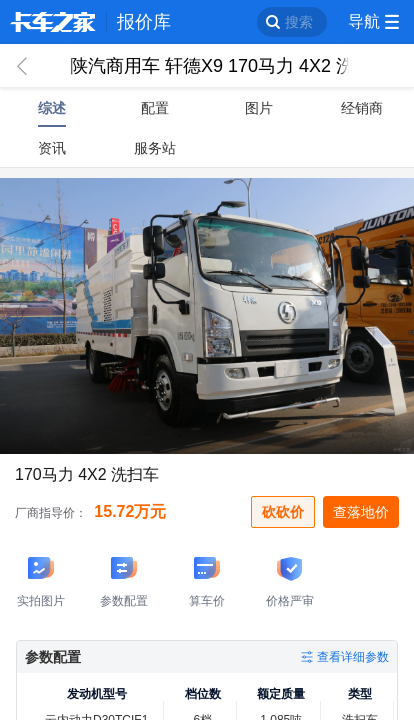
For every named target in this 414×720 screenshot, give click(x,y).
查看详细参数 (353, 657)
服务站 (155, 148)
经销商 (362, 108)
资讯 (52, 148)
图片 (259, 108)
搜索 (299, 22)
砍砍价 (283, 512)
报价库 (144, 22)
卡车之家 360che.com (53, 22)
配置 (155, 108)
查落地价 (361, 512)
